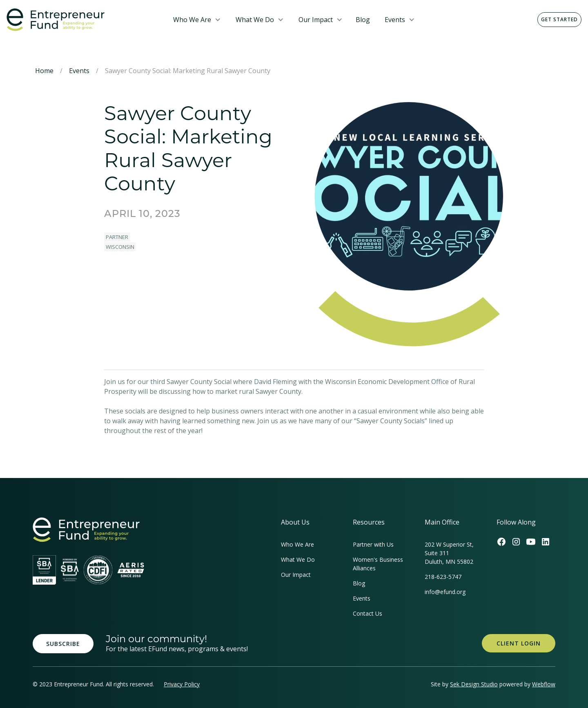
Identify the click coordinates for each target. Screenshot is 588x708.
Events (395, 20)
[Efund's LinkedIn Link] (546, 542)
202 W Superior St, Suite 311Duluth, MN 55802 (449, 553)
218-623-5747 (443, 577)
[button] (197, 20)
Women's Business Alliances (378, 564)
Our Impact (316, 20)
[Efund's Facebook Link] (501, 542)
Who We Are (192, 20)
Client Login (519, 643)
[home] (83, 20)
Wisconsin (120, 247)
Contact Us (367, 613)
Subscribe (63, 644)
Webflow (544, 684)
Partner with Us (373, 544)
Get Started (559, 19)
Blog (363, 20)
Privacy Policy (182, 684)
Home (44, 71)
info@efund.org (445, 592)
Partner (117, 237)
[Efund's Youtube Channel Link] (531, 542)
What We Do (255, 20)
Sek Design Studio (474, 684)
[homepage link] (86, 530)
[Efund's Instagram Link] (516, 542)
